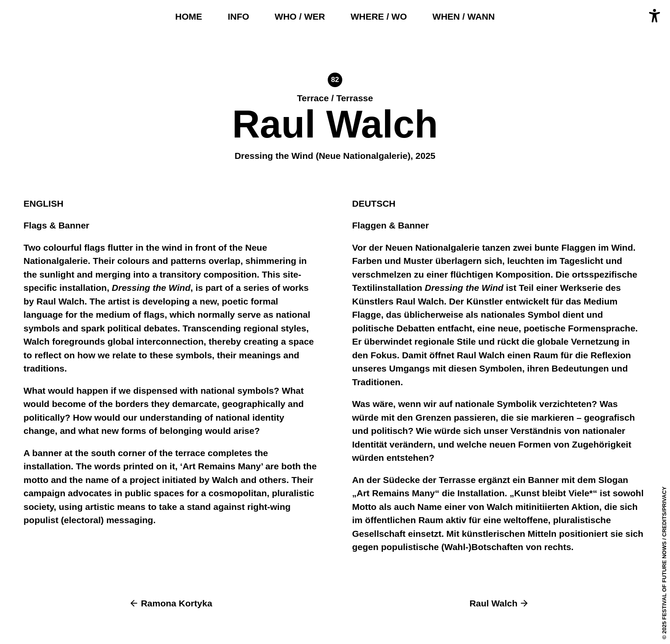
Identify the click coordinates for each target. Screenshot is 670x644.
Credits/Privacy (664, 512)
